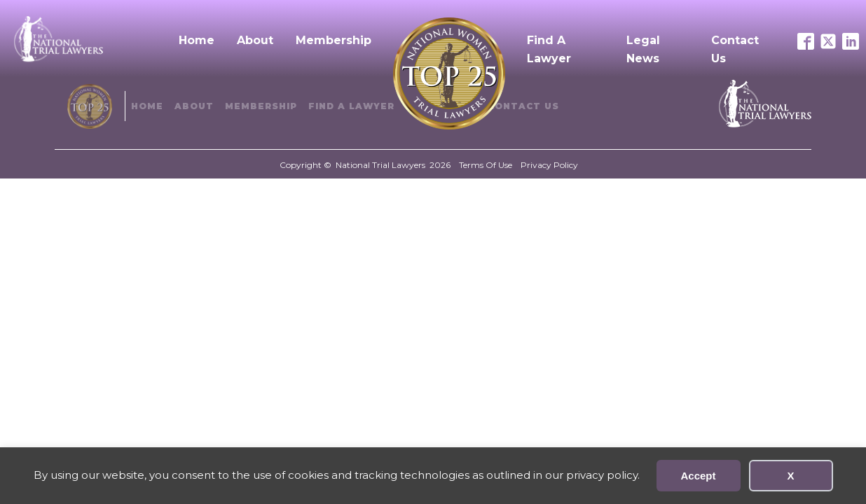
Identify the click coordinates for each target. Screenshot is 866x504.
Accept (698, 476)
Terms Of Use (486, 165)
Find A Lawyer (549, 49)
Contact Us (735, 49)
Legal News (643, 49)
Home (197, 40)
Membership (334, 40)
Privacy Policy (549, 165)
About (255, 40)
